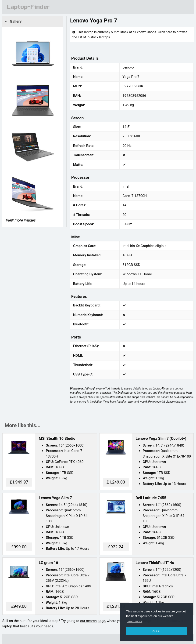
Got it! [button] (157, 631)
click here (180, 402)
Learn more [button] (135, 621)
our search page (93, 621)
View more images (21, 220)
